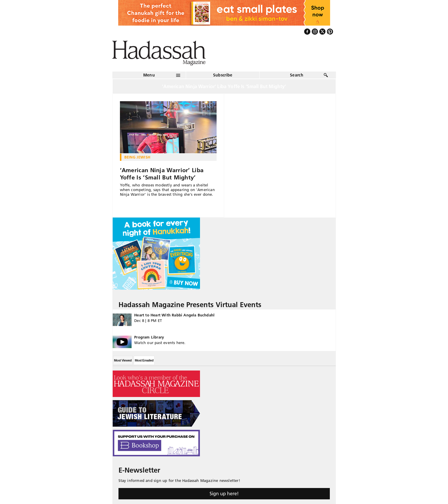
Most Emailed (144, 360)
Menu (149, 75)
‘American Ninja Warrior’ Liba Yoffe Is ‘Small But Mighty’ (162, 174)
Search (297, 75)
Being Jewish (137, 157)
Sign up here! (224, 494)
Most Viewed (123, 360)
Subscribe (223, 75)
